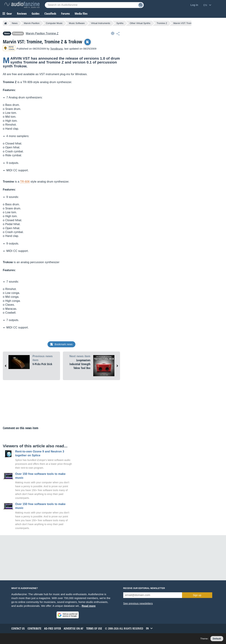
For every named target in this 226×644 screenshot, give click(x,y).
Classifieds (50, 13)
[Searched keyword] (94, 5)
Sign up (197, 595)
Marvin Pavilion (32, 23)
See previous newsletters (138, 603)
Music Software (77, 23)
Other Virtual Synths (140, 23)
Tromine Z (162, 23)
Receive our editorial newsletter (144, 588)
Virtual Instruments (100, 23)
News (15, 23)
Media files (81, 13)
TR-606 (25, 182)
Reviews (22, 13)
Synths (120, 23)
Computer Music (54, 23)
